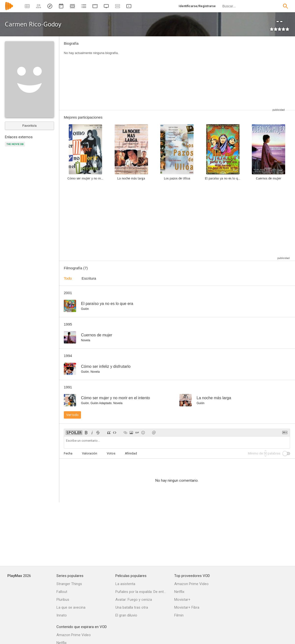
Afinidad (131, 453)
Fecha (68, 453)
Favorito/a (29, 126)
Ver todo (72, 415)
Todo (68, 278)
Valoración (90, 453)
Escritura (89, 278)
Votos (111, 453)
